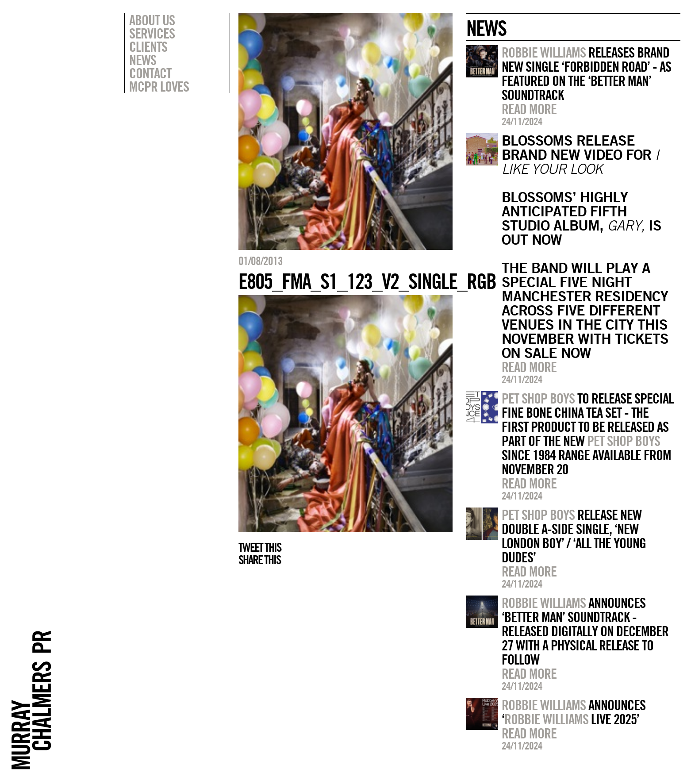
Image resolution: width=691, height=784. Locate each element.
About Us (152, 20)
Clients (148, 46)
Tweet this (260, 547)
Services (152, 33)
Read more (529, 109)
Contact (150, 73)
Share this (259, 560)
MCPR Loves (159, 86)
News (143, 60)
